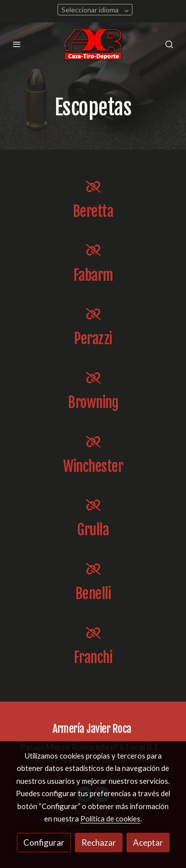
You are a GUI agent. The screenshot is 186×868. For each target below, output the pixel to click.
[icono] (93, 186)
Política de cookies (110, 818)
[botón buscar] (169, 44)
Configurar (44, 842)
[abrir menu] (17, 44)
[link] (93, 44)
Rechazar (99, 842)
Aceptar (148, 842)
